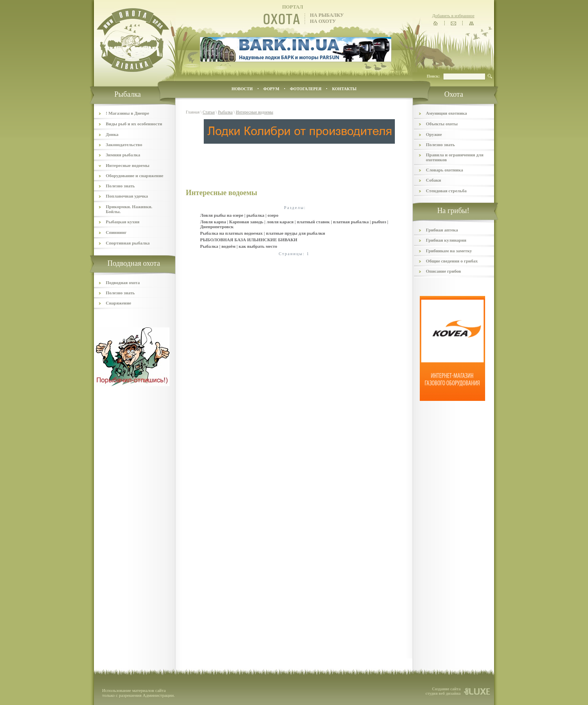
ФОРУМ (271, 89)
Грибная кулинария (446, 240)
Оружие (434, 134)
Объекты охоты (442, 124)
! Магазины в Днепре (127, 113)
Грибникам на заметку (449, 251)
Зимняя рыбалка (123, 155)
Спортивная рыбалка (128, 243)
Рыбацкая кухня (123, 222)
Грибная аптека (442, 230)
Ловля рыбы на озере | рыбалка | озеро (239, 215)
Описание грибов (443, 271)
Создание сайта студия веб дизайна (443, 691)
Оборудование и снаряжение (135, 176)
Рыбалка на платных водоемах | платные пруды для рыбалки (263, 233)
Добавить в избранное (453, 16)
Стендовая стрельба (446, 191)
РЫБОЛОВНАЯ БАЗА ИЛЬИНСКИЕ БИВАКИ (249, 240)
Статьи (209, 112)
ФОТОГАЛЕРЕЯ (306, 89)
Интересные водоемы (128, 165)
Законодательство (124, 145)
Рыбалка (225, 112)
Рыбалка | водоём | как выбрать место (239, 246)
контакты (344, 89)
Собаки (433, 180)
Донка (112, 134)
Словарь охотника (444, 170)
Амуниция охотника (446, 113)
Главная (193, 112)
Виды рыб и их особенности (134, 124)
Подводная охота (123, 282)
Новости (242, 89)
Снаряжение (118, 303)
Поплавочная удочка (127, 196)
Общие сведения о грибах (452, 261)
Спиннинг (116, 232)
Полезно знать (120, 186)
